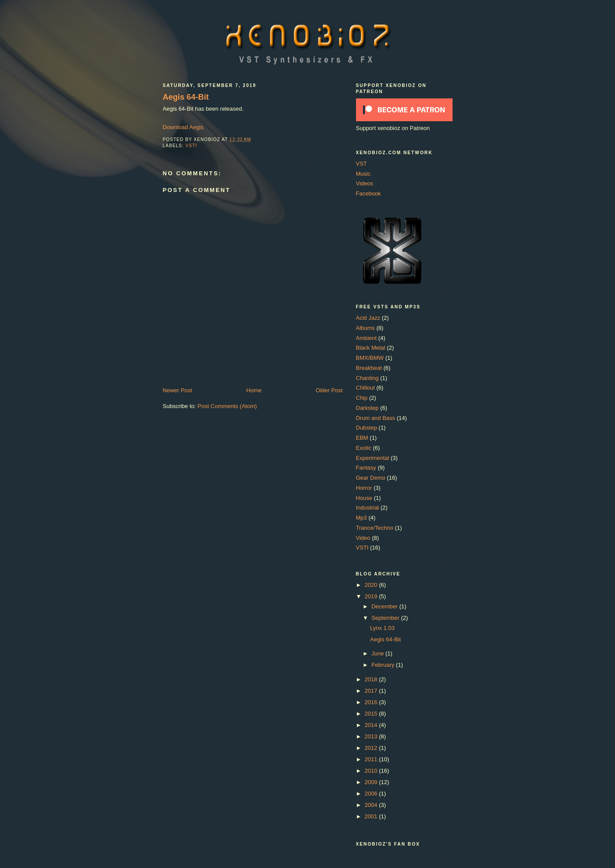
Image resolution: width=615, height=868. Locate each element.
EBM (362, 438)
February (384, 665)
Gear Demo (371, 478)
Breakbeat (369, 368)
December (385, 606)
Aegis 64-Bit (186, 97)
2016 (372, 702)
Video (363, 538)
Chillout (365, 388)
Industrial (368, 508)
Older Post (329, 390)
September (386, 618)
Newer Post (178, 390)
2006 (372, 794)
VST (361, 164)
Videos (365, 183)
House (364, 498)
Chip (362, 398)
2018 (372, 679)
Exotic (364, 448)
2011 (372, 759)
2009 (372, 782)
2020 (372, 585)
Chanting (367, 378)
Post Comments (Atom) (227, 406)
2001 (372, 816)
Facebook (369, 193)
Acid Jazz (368, 318)
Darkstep (367, 408)
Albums (365, 328)
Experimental (373, 458)
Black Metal (371, 348)
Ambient (367, 338)
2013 (372, 736)
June (378, 653)
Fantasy (366, 468)
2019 (372, 596)
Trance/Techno (375, 528)
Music (363, 174)
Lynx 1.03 (382, 628)
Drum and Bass (376, 418)
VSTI (192, 146)
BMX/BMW (370, 358)
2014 (372, 725)
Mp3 (361, 518)
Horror (364, 488)
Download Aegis (183, 127)
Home (254, 390)
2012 (372, 748)
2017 (372, 691)
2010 (372, 771)
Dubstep (367, 428)
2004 (372, 805)
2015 (372, 714)
